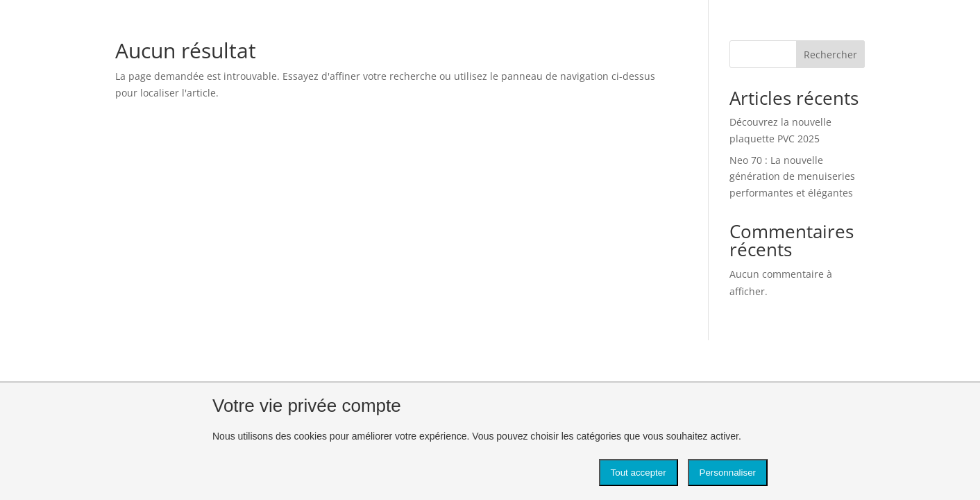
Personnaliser (728, 473)
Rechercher (830, 55)
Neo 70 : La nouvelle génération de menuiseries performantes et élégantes (792, 177)
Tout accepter (639, 473)
